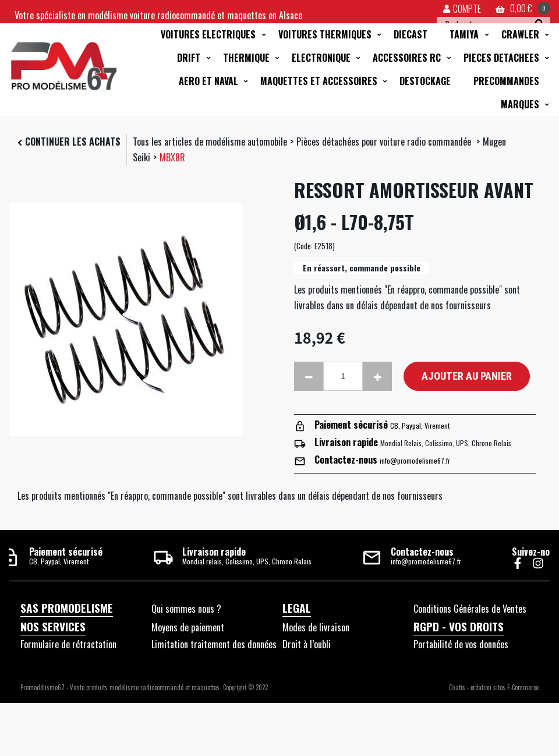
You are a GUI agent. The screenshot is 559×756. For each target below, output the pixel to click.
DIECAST (411, 34)
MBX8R (172, 157)
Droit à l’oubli (307, 644)
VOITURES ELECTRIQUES (208, 34)
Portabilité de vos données (461, 644)
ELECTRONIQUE (321, 58)
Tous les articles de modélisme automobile (210, 142)
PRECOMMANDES (506, 81)
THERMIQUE (246, 58)
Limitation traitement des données (214, 644)
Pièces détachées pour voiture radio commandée (385, 142)
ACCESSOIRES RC (407, 58)
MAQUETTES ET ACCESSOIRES (319, 81)
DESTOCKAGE (425, 81)
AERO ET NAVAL (208, 81)
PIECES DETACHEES (501, 58)
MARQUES (520, 104)
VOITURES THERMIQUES (325, 34)
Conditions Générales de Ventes (470, 609)
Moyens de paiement (188, 627)
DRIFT (189, 58)
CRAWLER (520, 34)
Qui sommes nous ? (186, 609)
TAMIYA (464, 34)
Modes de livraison (316, 627)
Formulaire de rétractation (68, 644)
